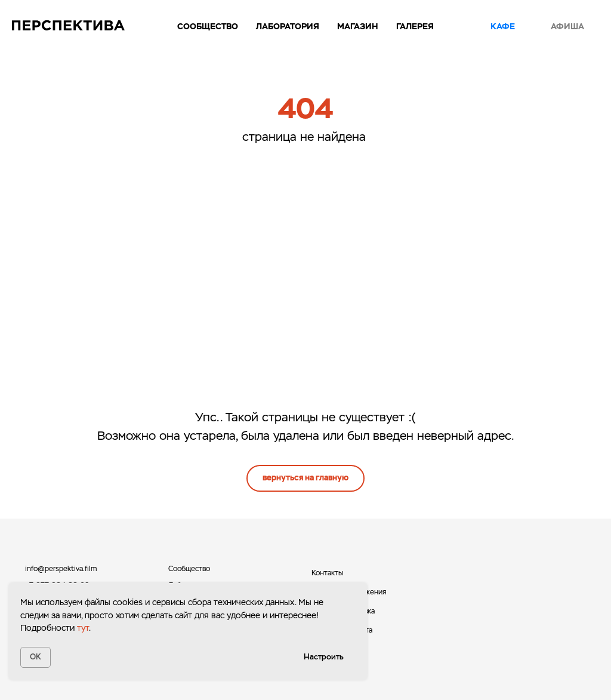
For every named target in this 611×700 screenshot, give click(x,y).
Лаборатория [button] (288, 26)
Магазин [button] (358, 26)
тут (83, 628)
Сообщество (208, 26)
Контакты (327, 573)
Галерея (415, 26)
